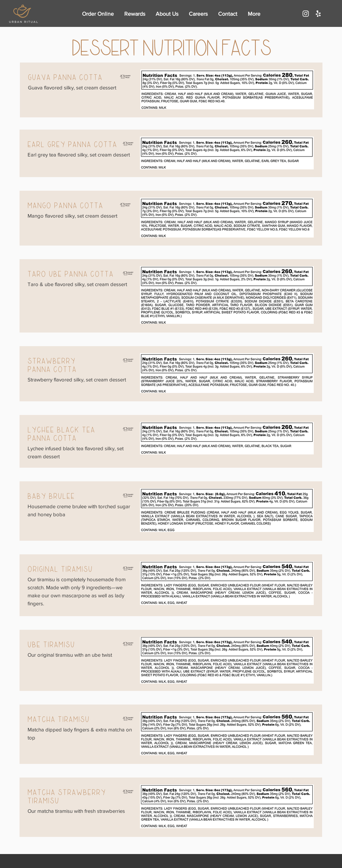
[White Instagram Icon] (306, 14)
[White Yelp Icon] (318, 14)
